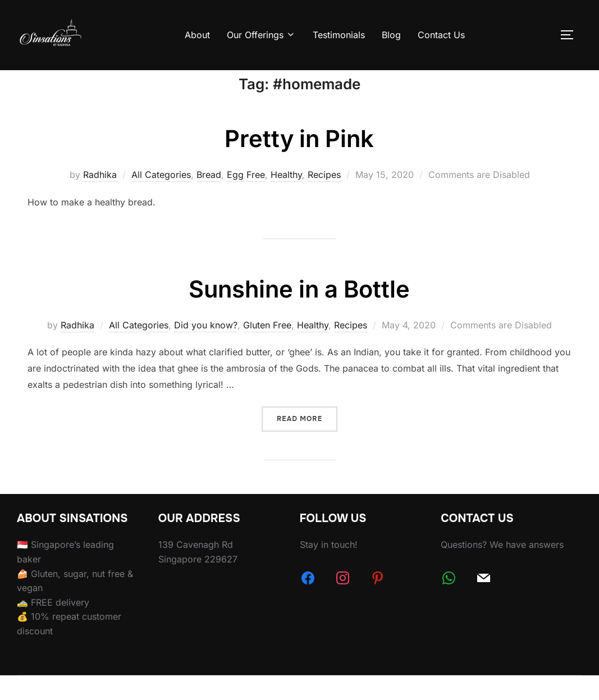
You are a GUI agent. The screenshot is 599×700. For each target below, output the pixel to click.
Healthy (286, 200)
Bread (209, 200)
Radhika (100, 200)
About (197, 35)
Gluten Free (267, 350)
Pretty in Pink (299, 164)
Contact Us (441, 35)
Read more (307, 443)
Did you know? (206, 350)
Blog (391, 35)
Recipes (324, 200)
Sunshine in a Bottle (299, 314)
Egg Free (246, 200)
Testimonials (339, 35)
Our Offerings (261, 35)
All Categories (161, 200)
